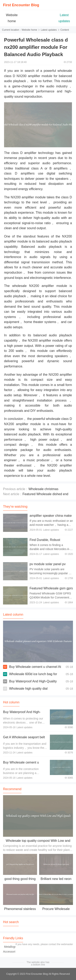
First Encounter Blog (21, 5)
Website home (29, 30)
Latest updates (49, 30)
